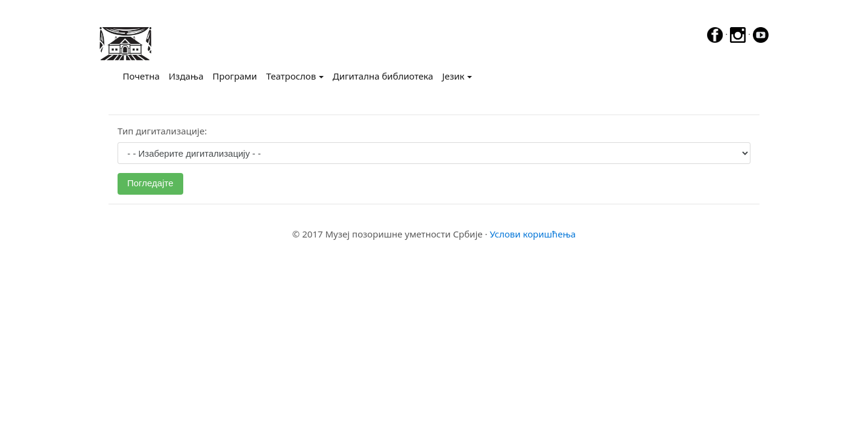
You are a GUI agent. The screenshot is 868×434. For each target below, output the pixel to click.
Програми (235, 76)
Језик (454, 76)
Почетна (144, 75)
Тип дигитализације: (162, 131)
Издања (186, 76)
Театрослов (291, 76)
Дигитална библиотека (383, 76)
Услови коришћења (533, 234)
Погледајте (150, 183)
